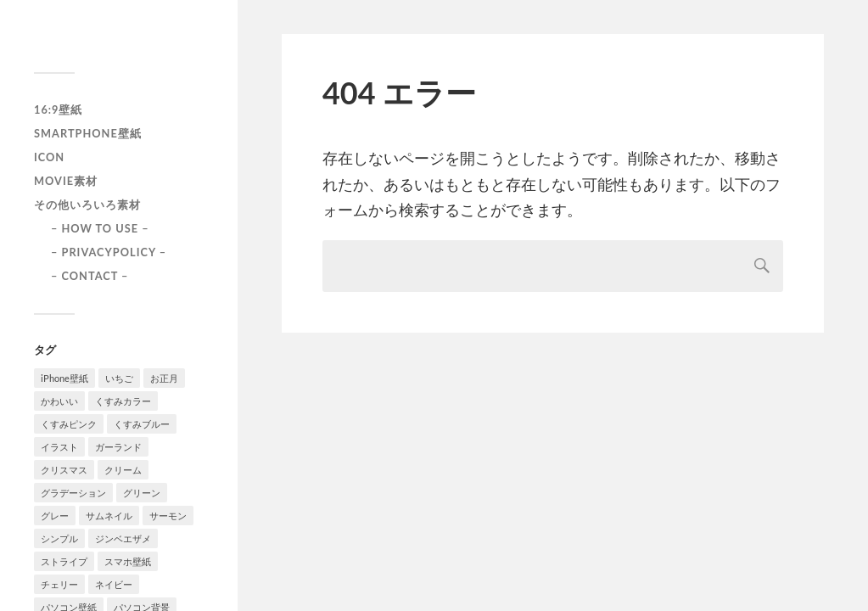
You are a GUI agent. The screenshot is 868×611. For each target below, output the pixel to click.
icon (49, 157)
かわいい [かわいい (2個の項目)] (59, 401)
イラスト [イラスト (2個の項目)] (59, 447)
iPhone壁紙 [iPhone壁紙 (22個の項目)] (64, 378)
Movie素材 (66, 181)
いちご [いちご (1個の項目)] (119, 378)
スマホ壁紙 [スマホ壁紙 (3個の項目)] (128, 561)
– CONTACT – (90, 276)
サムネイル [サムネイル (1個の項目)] (109, 516)
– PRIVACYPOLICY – (109, 252)
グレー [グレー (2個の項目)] (55, 516)
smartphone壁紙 (88, 133)
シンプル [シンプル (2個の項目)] (59, 538)
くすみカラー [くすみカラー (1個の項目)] (123, 401)
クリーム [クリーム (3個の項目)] (123, 470)
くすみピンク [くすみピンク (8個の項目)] (69, 424)
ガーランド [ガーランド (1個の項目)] (118, 447)
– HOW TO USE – (100, 228)
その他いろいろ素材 (87, 205)
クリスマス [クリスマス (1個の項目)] (64, 470)
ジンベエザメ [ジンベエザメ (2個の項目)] (123, 538)
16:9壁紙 (59, 109)
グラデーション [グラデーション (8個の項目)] (73, 493)
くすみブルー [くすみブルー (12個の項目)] (142, 424)
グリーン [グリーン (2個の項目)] (142, 493)
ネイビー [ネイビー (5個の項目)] (114, 584)
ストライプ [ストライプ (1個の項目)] (64, 561)
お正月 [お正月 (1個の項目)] (164, 378)
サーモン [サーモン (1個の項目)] (168, 516)
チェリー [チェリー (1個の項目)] (59, 584)
